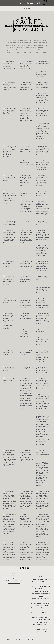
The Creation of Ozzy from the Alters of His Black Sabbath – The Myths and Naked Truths (41, 582)
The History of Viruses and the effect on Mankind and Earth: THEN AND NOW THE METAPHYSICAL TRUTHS (41, 620)
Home (14, 574)
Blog (14, 576)
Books (14, 578)
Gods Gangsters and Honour (41, 591)
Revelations (41, 634)
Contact (40, 574)
